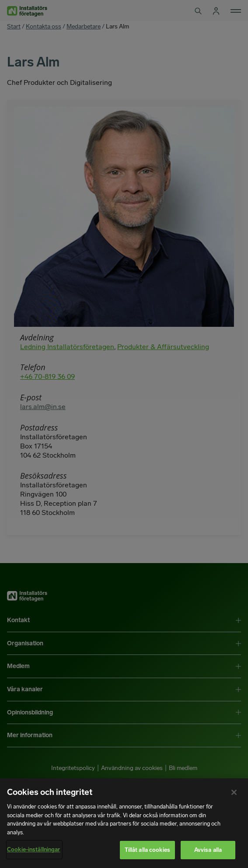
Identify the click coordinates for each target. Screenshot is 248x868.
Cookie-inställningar (34, 849)
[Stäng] (234, 792)
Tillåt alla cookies (147, 850)
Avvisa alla (208, 850)
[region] (124, 823)
